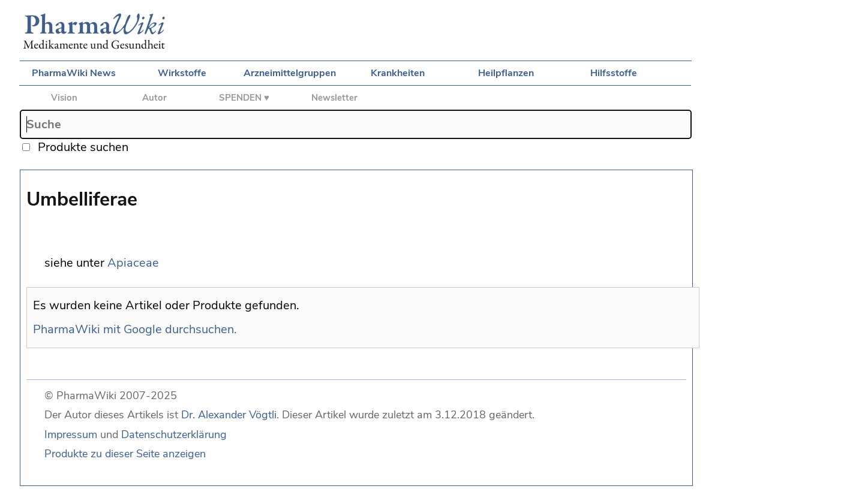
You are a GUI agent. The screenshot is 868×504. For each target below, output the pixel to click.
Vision (64, 98)
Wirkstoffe (182, 73)
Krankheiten (398, 73)
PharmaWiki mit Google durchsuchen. (135, 329)
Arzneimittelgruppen (290, 73)
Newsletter (334, 98)
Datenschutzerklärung (174, 434)
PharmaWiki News (74, 73)
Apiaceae (133, 263)
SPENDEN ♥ (244, 98)
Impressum (71, 434)
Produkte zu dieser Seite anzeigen (125, 454)
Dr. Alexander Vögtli (229, 415)
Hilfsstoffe (614, 73)
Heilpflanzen (506, 73)
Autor (154, 98)
